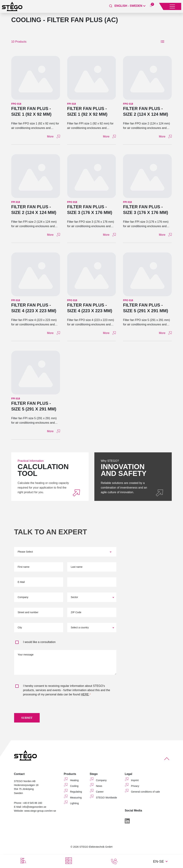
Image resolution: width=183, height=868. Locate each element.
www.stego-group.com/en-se (40, 813)
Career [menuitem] (100, 793)
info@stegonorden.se (34, 809)
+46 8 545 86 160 (32, 805)
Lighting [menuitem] (74, 805)
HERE (85, 694)
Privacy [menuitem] (135, 788)
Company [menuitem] (101, 782)
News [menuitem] (99, 788)
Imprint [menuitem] (135, 782)
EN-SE (158, 861)
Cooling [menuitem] (74, 788)
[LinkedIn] (127, 823)
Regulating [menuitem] (76, 793)
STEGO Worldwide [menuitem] (107, 799)
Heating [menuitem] (74, 782)
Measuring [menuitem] (76, 799)
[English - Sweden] (130, 6)
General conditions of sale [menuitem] (145, 793)
